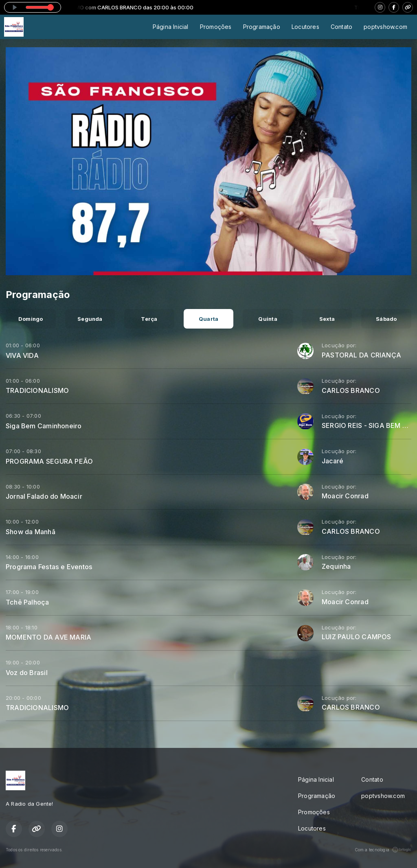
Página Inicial (171, 27)
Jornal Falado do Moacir (44, 496)
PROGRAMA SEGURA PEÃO (49, 461)
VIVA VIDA (22, 355)
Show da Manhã (31, 532)
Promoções (216, 27)
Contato (341, 27)
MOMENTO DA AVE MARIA (48, 637)
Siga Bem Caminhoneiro (44, 426)
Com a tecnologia (383, 850)
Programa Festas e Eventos (49, 567)
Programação (262, 27)
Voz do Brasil (27, 673)
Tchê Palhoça (27, 602)
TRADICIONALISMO (37, 390)
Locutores (305, 27)
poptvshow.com (385, 27)
